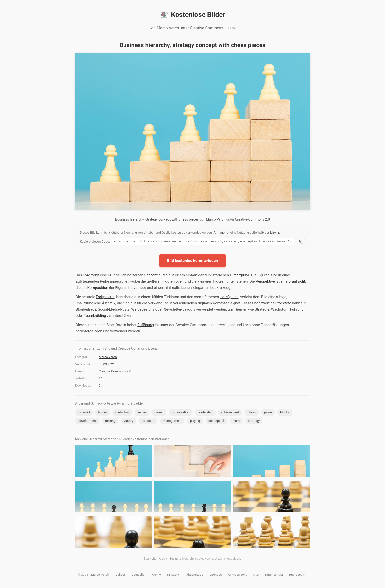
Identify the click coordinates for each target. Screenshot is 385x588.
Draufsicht (297, 282)
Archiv (163, 559)
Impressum (297, 575)
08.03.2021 (107, 365)
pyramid (84, 413)
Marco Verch (216, 219)
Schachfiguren (156, 276)
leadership (205, 413)
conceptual (216, 422)
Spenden (216, 575)
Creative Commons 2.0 (252, 219)
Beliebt (120, 575)
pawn (268, 413)
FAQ (256, 575)
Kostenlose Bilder (192, 15)
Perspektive (265, 282)
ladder (102, 413)
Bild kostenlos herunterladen (193, 261)
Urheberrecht (237, 575)
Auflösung (146, 326)
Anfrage (219, 232)
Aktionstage (195, 575)
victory (128, 422)
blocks (285, 413)
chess (251, 413)
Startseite (150, 559)
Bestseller (139, 575)
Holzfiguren (229, 298)
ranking (110, 422)
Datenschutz (274, 575)
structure (148, 422)
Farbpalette (105, 298)
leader (142, 413)
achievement (230, 413)
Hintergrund (240, 276)
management (172, 422)
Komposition (98, 288)
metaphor (122, 413)
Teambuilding (95, 316)
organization (181, 413)
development (88, 422)
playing (195, 422)
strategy (254, 422)
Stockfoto (283, 304)
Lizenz (275, 232)
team (236, 422)
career (159, 413)
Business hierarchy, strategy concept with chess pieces (157, 219)
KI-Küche (173, 575)
